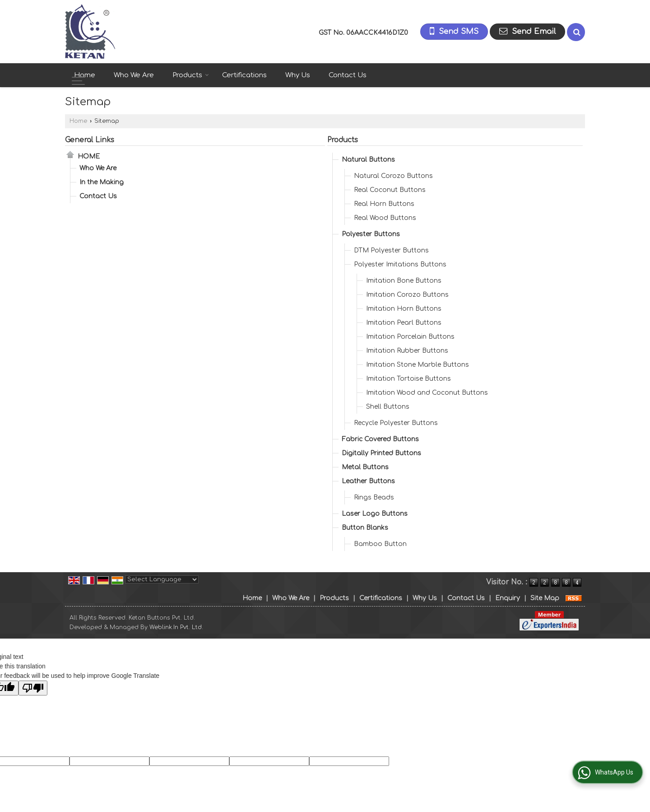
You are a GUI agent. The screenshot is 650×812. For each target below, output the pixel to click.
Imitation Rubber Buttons (407, 351)
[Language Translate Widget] (162, 579)
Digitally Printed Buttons (381, 453)
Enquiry (508, 598)
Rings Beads (374, 497)
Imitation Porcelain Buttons (410, 337)
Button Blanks (365, 528)
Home (85, 75)
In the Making (102, 182)
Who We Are (134, 75)
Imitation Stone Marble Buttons (418, 365)
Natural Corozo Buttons (393, 176)
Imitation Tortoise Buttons (409, 379)
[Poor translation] (33, 688)
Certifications (244, 75)
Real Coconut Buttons (390, 190)
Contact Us (348, 75)
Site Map (545, 598)
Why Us (298, 75)
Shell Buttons (388, 407)
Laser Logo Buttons (375, 514)
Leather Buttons (368, 481)
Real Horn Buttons (384, 204)
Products (191, 75)
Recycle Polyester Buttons (396, 423)
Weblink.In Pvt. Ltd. (176, 627)
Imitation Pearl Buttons (404, 323)
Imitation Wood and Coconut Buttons (427, 393)
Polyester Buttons (371, 234)
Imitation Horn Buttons (404, 309)
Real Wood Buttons (385, 218)
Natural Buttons (368, 160)
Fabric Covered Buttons (380, 439)
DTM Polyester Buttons (391, 250)
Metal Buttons (365, 467)
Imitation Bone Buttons (404, 281)
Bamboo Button (380, 544)
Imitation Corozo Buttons (407, 295)
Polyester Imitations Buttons (400, 264)
